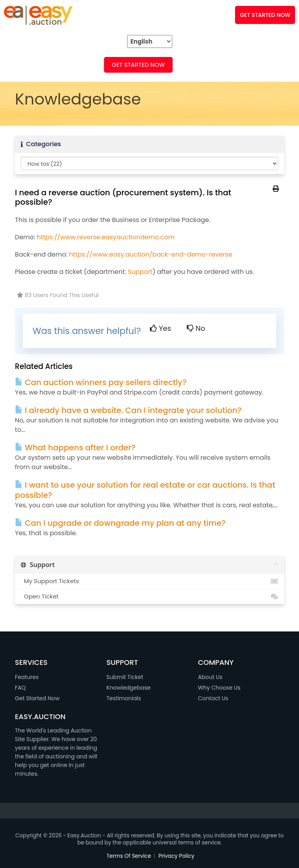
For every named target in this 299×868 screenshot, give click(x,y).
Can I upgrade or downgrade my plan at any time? (120, 523)
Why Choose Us (219, 688)
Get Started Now (138, 65)
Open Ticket (149, 596)
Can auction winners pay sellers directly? (101, 382)
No (196, 328)
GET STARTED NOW (265, 15)
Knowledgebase (128, 688)
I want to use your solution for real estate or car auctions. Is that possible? (145, 490)
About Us (210, 677)
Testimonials (124, 698)
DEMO (191, 65)
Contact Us (213, 698)
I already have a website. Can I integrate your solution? (128, 410)
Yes (160, 328)
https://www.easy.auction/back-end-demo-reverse (151, 254)
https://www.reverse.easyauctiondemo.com (106, 237)
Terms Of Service (129, 856)
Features (27, 677)
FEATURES (51, 65)
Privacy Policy (177, 856)
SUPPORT (230, 65)
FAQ (88, 65)
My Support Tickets (149, 581)
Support (140, 272)
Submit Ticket (125, 677)
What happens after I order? (75, 448)
